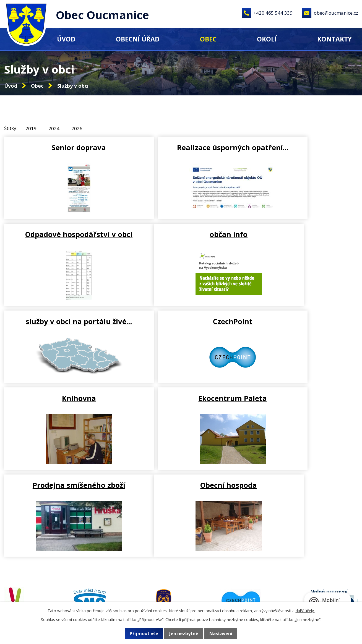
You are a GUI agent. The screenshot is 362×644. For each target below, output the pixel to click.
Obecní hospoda (61, 405)
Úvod (66, 39)
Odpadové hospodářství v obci (300, 152)
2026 (77, 128)
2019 (31, 128)
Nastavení (221, 633)
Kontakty (334, 39)
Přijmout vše (144, 633)
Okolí (267, 39)
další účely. (305, 611)
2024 (54, 128)
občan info (61, 236)
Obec (208, 39)
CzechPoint (300, 236)
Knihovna (61, 318)
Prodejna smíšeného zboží (300, 318)
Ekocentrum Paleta (180, 318)
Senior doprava (61, 147)
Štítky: (11, 128)
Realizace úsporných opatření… (180, 152)
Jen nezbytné (184, 633)
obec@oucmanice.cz (336, 13)
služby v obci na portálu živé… (180, 241)
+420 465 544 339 (273, 13)
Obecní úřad (138, 39)
